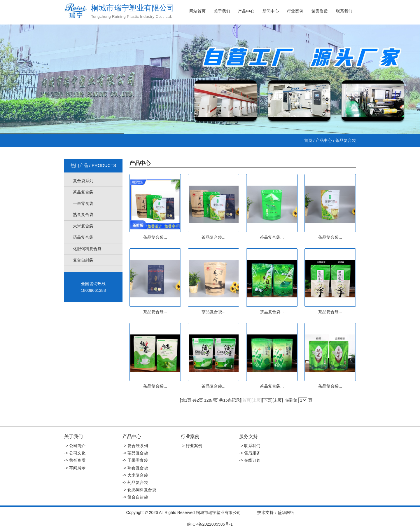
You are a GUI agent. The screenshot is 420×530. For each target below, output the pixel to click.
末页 (278, 400)
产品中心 (246, 11)
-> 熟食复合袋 (135, 468)
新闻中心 (271, 11)
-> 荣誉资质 (75, 460)
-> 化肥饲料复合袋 (139, 490)
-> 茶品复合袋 (135, 453)
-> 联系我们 (250, 446)
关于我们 (222, 11)
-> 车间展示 (75, 468)
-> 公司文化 (75, 453)
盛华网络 (286, 512)
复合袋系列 (83, 181)
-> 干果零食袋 (135, 460)
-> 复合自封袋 (135, 497)
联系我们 (344, 11)
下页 (267, 400)
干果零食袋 (83, 203)
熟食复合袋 (83, 215)
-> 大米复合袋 (135, 475)
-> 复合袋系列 (135, 446)
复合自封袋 (83, 260)
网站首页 (197, 11)
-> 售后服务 (250, 453)
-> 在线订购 (250, 460)
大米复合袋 (83, 226)
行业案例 (295, 11)
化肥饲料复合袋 (87, 249)
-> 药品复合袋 (135, 482)
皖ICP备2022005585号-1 (210, 524)
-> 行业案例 (191, 446)
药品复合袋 (83, 237)
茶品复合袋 (83, 192)
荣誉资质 (320, 11)
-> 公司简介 (75, 446)
